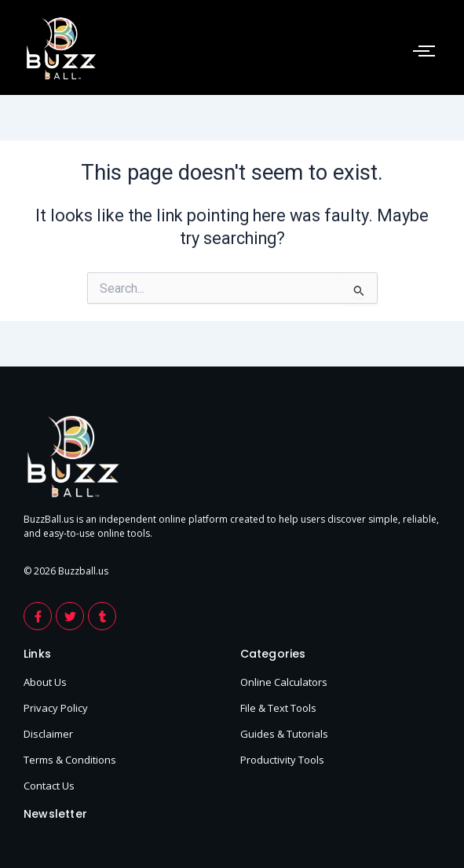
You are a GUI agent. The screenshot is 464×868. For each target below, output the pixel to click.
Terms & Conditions (70, 760)
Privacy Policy (56, 708)
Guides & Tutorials (284, 734)
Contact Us (49, 786)
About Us (45, 682)
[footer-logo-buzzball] (61, 49)
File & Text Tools (278, 708)
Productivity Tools (282, 760)
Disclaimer (48, 734)
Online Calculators (284, 682)
